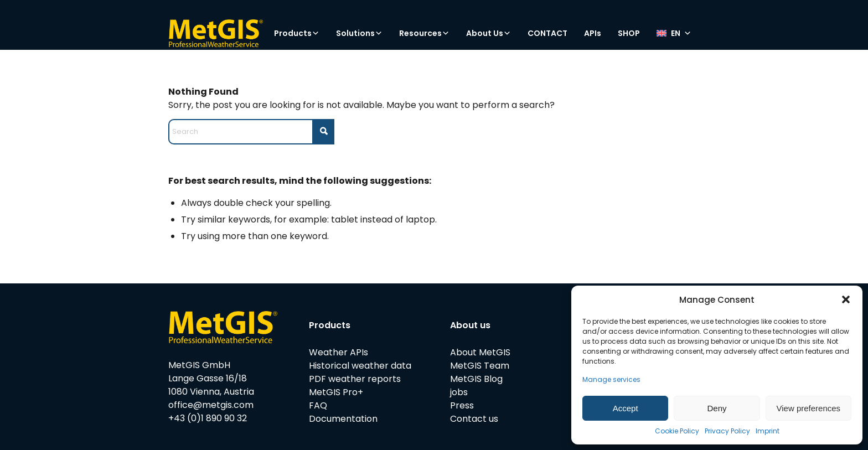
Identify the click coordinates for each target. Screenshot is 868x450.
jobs (459, 392)
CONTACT (547, 33)
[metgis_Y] (216, 33)
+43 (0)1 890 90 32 (208, 418)
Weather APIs (339, 352)
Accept (626, 408)
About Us (489, 33)
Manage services (611, 379)
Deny (717, 408)
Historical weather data (360, 366)
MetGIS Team (480, 366)
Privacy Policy (727, 431)
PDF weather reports (355, 379)
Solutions (359, 33)
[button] (846, 299)
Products (297, 33)
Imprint (768, 431)
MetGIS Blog (476, 379)
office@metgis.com (211, 405)
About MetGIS (480, 352)
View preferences (809, 408)
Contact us (474, 419)
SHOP (629, 33)
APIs (593, 33)
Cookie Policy (677, 431)
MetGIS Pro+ (336, 392)
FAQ (318, 405)
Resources (424, 33)
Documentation (343, 419)
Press (462, 405)
